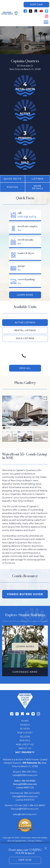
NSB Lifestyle (25, 745)
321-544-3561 (21, 805)
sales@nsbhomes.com (25, 814)
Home (25, 721)
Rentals (25, 741)
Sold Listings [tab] (25, 338)
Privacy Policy (35, 841)
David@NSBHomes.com (25, 797)
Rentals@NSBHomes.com (25, 809)
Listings (38, 179)
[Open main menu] (46, 22)
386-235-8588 (28, 781)
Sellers (25, 737)
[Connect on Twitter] (31, 11)
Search (25, 725)
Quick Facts (13, 179)
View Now (25, 860)
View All (25, 368)
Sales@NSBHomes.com (25, 775)
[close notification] (46, 847)
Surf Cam (36, 5)
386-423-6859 (37, 805)
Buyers (25, 729)
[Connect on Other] (36, 11)
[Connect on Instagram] (47, 16)
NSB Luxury (25, 733)
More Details (37, 187)
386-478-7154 (29, 772)
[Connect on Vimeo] (47, 11)
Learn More (25, 295)
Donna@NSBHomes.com (25, 784)
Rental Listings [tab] (25, 330)
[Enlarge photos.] (45, 398)
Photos (13, 187)
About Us (25, 748)
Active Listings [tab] (25, 323)
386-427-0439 (31, 793)
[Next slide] (45, 411)
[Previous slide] (5, 411)
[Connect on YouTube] (41, 11)
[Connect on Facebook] (25, 11)
